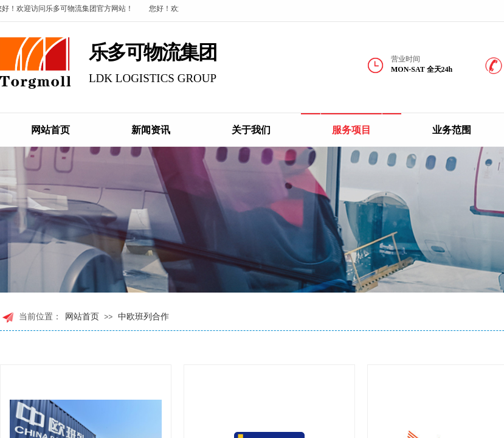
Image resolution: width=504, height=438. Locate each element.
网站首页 (50, 130)
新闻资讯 (151, 130)
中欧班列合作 (143, 317)
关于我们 (251, 130)
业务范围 (452, 130)
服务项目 (351, 130)
